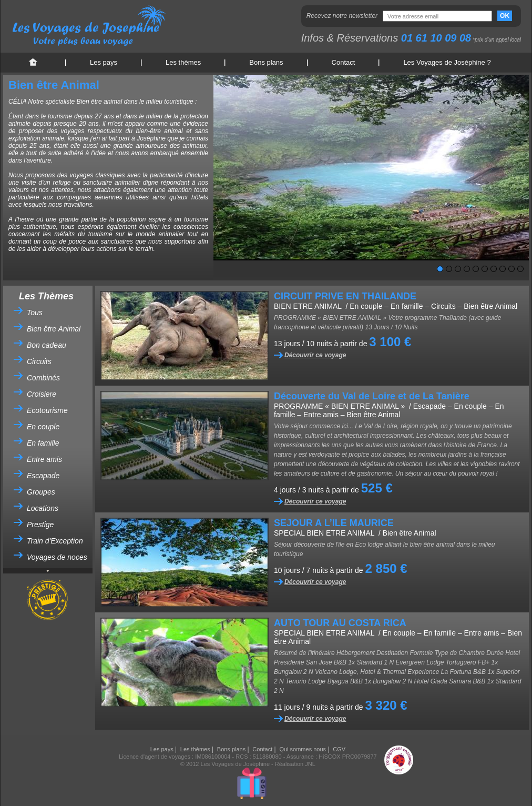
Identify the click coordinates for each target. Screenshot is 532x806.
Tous (35, 313)
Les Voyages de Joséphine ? (447, 62)
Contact (344, 62)
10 (520, 269)
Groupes (41, 492)
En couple (43, 427)
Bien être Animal (54, 329)
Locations (43, 508)
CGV (339, 749)
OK (505, 16)
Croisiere (42, 394)
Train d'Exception (55, 541)
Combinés (43, 378)
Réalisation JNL (295, 764)
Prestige (40, 525)
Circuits (39, 361)
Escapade (43, 476)
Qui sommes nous (303, 749)
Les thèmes (183, 62)
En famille (43, 443)
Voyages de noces (57, 557)
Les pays (104, 62)
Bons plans (266, 62)
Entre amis (44, 459)
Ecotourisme (47, 410)
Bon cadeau (47, 345)
